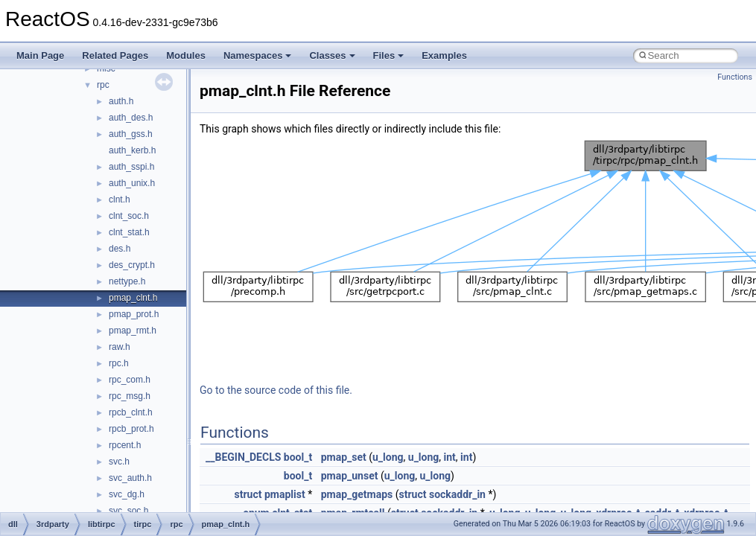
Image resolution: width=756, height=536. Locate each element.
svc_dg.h (127, 494)
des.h (120, 249)
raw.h (120, 347)
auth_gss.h (131, 134)
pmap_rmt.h (133, 331)
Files (389, 55)
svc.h (119, 462)
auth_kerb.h (132, 150)
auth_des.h (131, 118)
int (450, 457)
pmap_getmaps (357, 494)
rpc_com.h (130, 380)
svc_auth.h (130, 478)
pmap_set (344, 457)
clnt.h (120, 200)
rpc (103, 85)
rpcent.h (125, 445)
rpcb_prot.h (131, 429)
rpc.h (119, 363)
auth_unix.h (132, 183)
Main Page (40, 55)
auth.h (121, 101)
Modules (186, 55)
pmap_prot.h (134, 314)
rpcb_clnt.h (131, 412)
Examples (444, 55)
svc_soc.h (128, 511)
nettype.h (127, 281)
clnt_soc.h (129, 216)
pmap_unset (350, 476)
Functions (735, 77)
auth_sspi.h (131, 167)
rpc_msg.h (130, 396)
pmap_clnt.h (133, 298)
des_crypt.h (132, 265)
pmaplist (285, 494)
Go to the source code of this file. (276, 390)
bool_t (298, 457)
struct (248, 494)
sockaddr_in (457, 494)
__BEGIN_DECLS (243, 457)
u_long (388, 457)
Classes (332, 55)
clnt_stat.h (129, 232)
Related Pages (115, 55)
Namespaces (258, 55)
